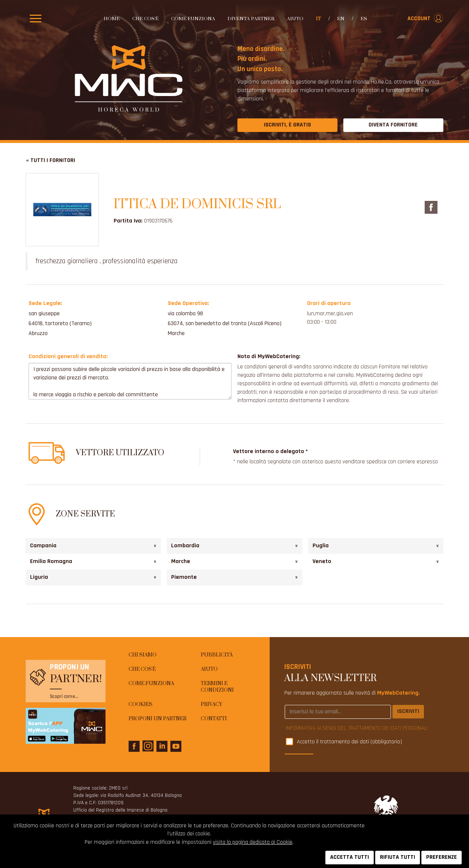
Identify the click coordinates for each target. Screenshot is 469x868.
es (364, 19)
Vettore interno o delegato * (270, 451)
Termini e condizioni (217, 687)
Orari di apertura (329, 303)
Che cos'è (145, 19)
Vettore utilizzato (120, 453)
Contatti (214, 719)
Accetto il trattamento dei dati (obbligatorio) (349, 742)
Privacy (212, 705)
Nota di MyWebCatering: (269, 356)
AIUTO (295, 19)
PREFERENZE (442, 857)
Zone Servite (85, 514)
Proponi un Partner (158, 719)
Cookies (141, 705)
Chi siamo (143, 655)
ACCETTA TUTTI (350, 857)
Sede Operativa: (189, 303)
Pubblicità (217, 655)
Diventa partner (251, 19)
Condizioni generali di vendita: (68, 356)
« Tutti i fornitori (51, 160)
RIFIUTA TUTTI (398, 857)
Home (112, 19)
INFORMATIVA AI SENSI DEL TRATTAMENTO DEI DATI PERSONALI (357, 728)
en (341, 19)
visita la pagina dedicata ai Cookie (253, 842)
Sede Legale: (45, 303)
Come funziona (193, 19)
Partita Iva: (128, 221)
